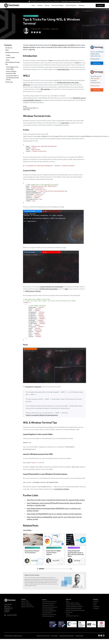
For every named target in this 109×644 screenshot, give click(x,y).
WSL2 (7, 50)
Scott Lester (55, 29)
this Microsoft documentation (49, 289)
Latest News (96, 605)
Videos (68, 612)
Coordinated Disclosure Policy (67, 634)
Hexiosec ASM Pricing (27, 603)
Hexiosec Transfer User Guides (73, 603)
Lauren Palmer (34, 558)
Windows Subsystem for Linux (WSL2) (63, 45)
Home (33, 5)
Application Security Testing (49, 613)
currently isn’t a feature (62, 487)
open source (65, 123)
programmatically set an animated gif (51, 286)
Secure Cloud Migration (48, 607)
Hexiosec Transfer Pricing (27, 605)
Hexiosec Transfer (26, 601)
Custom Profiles (10, 58)
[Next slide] (71, 567)
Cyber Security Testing (48, 603)
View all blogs (27, 528)
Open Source (69, 610)
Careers (95, 601)
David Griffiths (56, 558)
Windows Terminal (29, 47)
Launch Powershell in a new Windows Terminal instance (12, 78)
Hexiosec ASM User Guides (73, 601)
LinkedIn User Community (72, 614)
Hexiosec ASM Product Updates (74, 607)
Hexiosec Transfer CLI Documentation (75, 609)
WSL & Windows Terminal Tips (12, 63)
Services (47, 5)
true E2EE (96, 78)
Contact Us (100, 5)
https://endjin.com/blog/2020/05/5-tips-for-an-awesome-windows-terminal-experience (54, 512)
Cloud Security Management (49, 609)
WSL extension (45, 89)
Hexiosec (10, 634)
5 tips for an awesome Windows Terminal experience (42, 414)
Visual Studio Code (63, 69)
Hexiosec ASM (25, 599)
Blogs (67, 599)
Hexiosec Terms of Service (43, 634)
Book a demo (97, 63)
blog (66, 289)
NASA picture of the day (33, 291)
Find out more (95, 59)
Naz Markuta (77, 558)
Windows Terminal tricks (12, 52)
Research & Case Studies (74, 546)
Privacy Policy (54, 634)
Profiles (8, 55)
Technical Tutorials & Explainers (31, 16)
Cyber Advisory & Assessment (50, 605)
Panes (8, 60)
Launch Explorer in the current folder (12, 68)
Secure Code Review (47, 611)
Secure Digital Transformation (50, 600)
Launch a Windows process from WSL (11, 72)
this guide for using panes (33, 386)
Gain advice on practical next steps (71, 1)
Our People (96, 607)
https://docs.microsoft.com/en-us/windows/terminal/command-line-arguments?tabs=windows (56, 498)
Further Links (9, 82)
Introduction (9, 48)
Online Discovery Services (49, 602)
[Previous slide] (38, 567)
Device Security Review (48, 614)
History (95, 603)
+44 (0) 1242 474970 (12, 613)
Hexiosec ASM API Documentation (74, 605)
